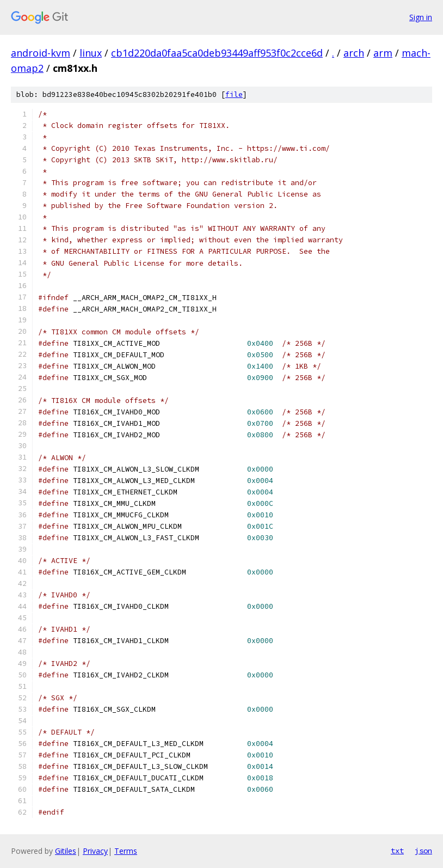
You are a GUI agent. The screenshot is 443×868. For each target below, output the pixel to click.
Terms (126, 851)
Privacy (95, 851)
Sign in (421, 17)
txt (397, 851)
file (234, 94)
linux (91, 53)
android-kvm (41, 53)
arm (383, 53)
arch (354, 53)
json (423, 851)
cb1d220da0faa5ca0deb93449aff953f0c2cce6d (217, 53)
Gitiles (66, 851)
